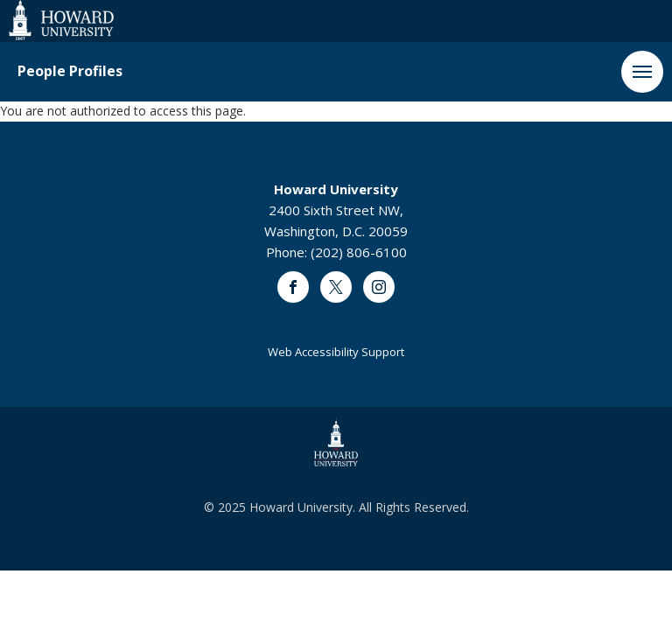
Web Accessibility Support (336, 352)
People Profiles (70, 71)
